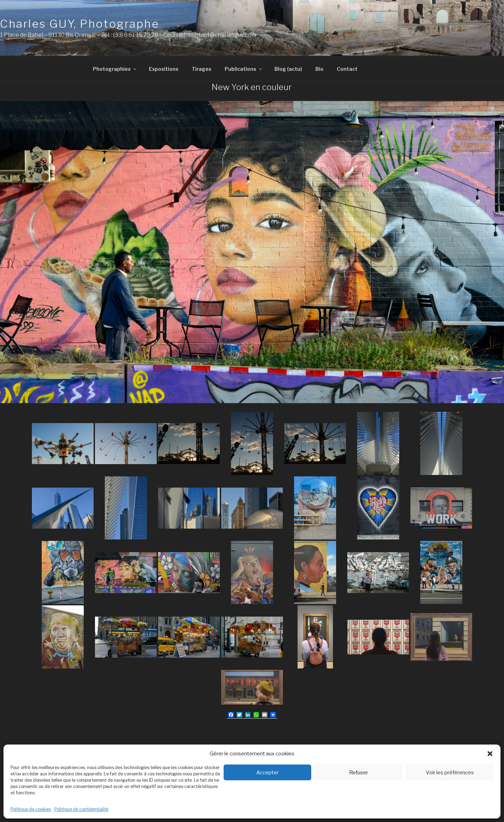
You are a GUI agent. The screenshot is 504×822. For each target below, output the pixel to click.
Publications (244, 69)
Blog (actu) (288, 69)
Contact (347, 69)
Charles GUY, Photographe (80, 24)
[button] (490, 754)
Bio (319, 69)
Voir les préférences (450, 773)
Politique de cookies (31, 809)
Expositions (164, 69)
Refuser (359, 773)
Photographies (115, 69)
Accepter (267, 773)
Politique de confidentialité (81, 809)
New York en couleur (252, 87)
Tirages (202, 69)
